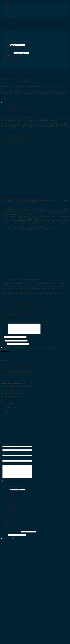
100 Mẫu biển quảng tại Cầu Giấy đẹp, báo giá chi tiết (20, 367)
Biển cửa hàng (12, 37)
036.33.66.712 (14, 392)
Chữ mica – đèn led (13, 58)
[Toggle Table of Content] (2, 102)
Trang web (4, 346)
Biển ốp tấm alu (12, 36)
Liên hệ (6, 8)
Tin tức (7, 65)
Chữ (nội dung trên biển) (12, 56)
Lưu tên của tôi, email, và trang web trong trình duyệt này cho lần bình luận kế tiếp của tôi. (29, 349)
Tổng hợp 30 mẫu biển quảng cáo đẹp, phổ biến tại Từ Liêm (22, 369)
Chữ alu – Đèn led (13, 60)
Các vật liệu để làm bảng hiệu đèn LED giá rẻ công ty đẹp (22, 107)
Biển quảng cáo (9, 32)
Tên (2, 339)
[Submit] (5, 47)
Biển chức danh (12, 49)
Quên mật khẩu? (6, 546)
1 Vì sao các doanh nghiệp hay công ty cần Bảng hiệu (20, 106)
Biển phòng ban (12, 47)
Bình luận (4, 336)
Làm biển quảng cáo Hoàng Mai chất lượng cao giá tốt (20, 373)
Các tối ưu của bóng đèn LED (17, 110)
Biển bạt (10, 41)
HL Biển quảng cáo (31, 79)
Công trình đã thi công (11, 62)
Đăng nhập (17, 543)
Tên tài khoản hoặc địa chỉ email (11, 536)
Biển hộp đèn (11, 39)
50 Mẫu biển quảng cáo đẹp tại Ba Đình (16, 366)
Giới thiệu (7, 7)
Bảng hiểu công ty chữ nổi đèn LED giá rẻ (13, 312)
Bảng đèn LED (13, 109)
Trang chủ (7, 5)
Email (3, 343)
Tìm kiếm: (7, 45)
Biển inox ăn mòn (10, 43)
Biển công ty (11, 46)
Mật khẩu (4, 539)
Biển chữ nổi (11, 34)
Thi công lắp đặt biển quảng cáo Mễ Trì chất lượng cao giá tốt (22, 371)
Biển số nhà (11, 51)
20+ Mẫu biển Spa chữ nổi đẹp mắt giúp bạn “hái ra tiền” (17, 314)
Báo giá (7, 53)
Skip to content (5, 2)
